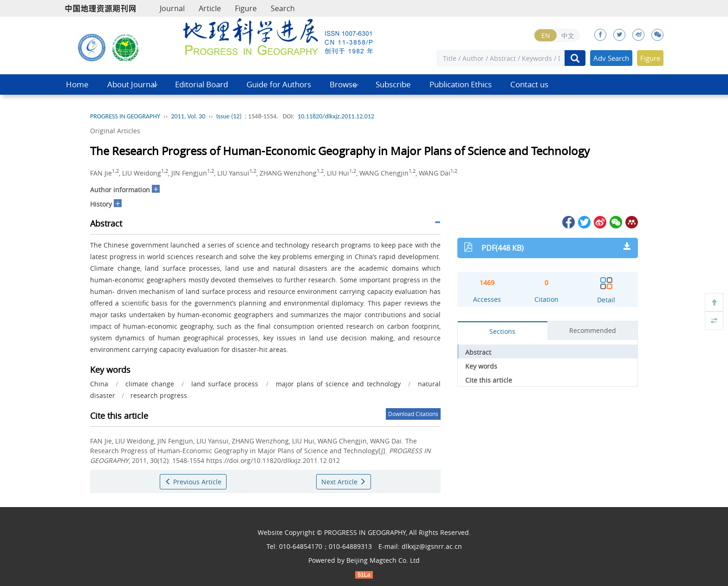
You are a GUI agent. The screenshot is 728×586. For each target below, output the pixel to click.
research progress (159, 395)
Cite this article (489, 380)
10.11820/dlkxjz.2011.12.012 (336, 116)
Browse (343, 84)
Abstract (478, 352)
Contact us (529, 84)
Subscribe (393, 84)
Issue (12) (229, 116)
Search (283, 8)
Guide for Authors (279, 84)
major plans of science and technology (338, 384)
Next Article (344, 482)
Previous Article (193, 482)
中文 (568, 36)
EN (546, 36)
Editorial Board (201, 84)
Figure (246, 8)
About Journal (132, 84)
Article (210, 8)
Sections (502, 331)
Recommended (593, 330)
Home (77, 84)
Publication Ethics (461, 84)
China (99, 384)
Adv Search (611, 58)
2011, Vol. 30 (188, 116)
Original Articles (115, 131)
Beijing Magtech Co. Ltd (383, 560)
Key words (481, 366)
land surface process (225, 384)
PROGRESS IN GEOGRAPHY (125, 116)
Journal (172, 8)
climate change (149, 384)
